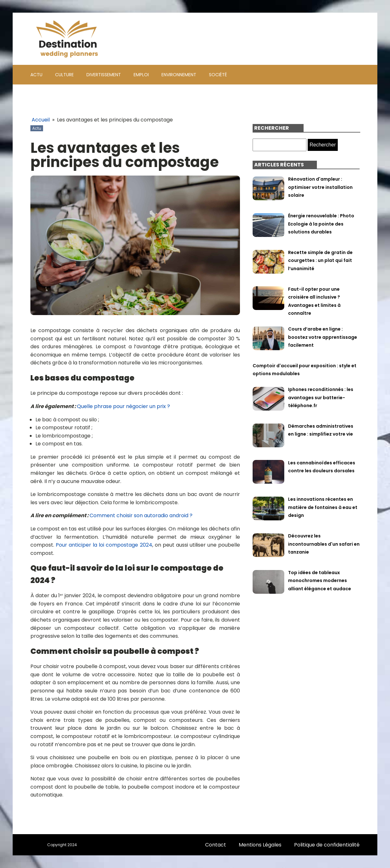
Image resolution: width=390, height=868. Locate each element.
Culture (64, 75)
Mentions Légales (260, 845)
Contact (216, 845)
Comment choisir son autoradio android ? (141, 515)
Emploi (141, 75)
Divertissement (104, 75)
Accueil (41, 120)
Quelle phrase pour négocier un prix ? (123, 406)
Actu (36, 75)
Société (218, 75)
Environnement (179, 75)
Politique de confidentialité (327, 845)
